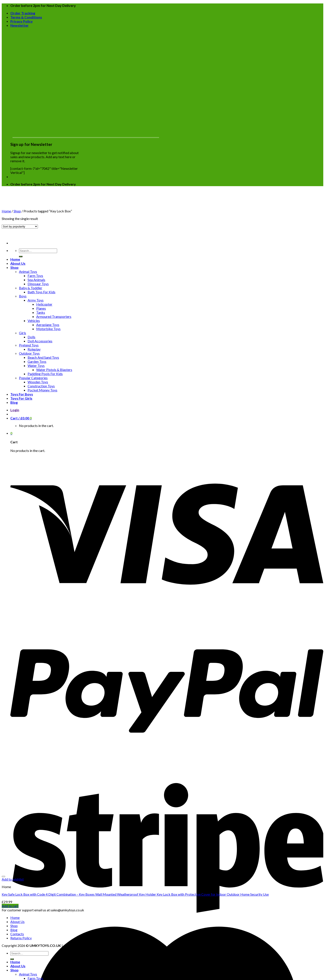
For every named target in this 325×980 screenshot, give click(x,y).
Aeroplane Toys (48, 325)
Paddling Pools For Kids (45, 374)
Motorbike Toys (48, 329)
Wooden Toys (38, 382)
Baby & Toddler (31, 288)
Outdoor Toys (29, 353)
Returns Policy (21, 938)
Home (15, 259)
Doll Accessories (40, 341)
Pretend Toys (29, 345)
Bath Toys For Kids (41, 292)
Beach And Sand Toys (43, 357)
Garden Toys (37, 361)
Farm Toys (35, 276)
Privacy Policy (22, 21)
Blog (14, 402)
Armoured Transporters (54, 316)
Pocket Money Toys (42, 390)
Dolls (31, 337)
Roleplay (34, 349)
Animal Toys (28, 271)
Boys (23, 296)
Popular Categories (33, 378)
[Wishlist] (3, 876)
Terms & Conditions (26, 17)
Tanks (41, 312)
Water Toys (36, 366)
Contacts (17, 934)
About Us (18, 263)
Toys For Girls (21, 398)
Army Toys (36, 300)
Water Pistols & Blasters (54, 370)
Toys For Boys (22, 394)
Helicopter (44, 304)
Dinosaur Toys (38, 284)
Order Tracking (23, 13)
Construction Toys (41, 386)
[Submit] (21, 257)
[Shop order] (20, 226)
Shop (14, 267)
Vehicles (34, 321)
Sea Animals (36, 280)
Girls (23, 333)
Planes (41, 308)
